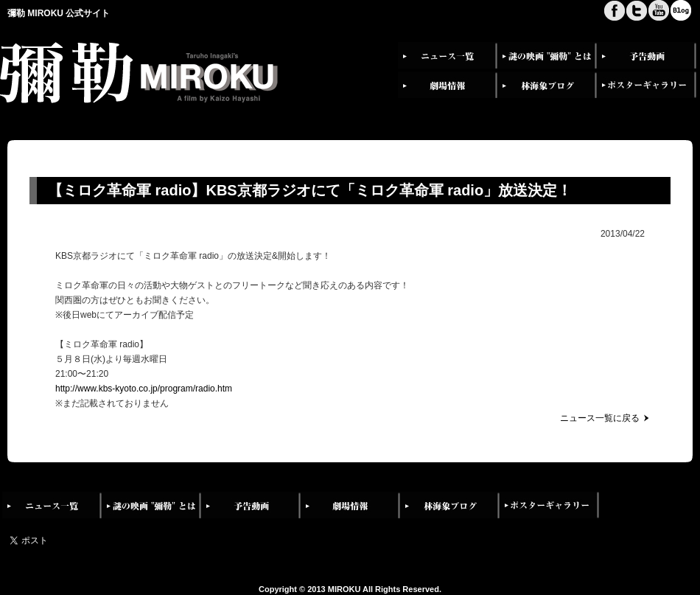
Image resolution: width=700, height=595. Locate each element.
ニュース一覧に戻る (600, 418)
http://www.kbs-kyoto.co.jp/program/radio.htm (144, 389)
